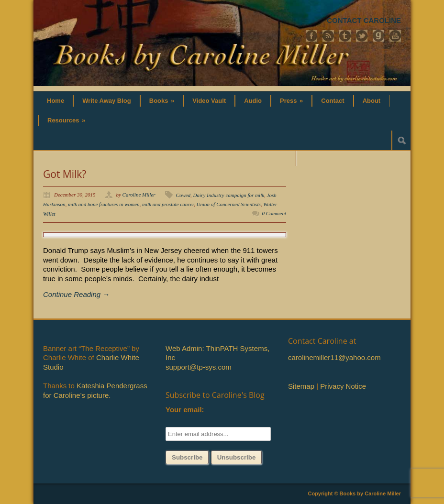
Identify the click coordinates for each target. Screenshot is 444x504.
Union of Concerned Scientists (229, 204)
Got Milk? (65, 174)
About (372, 101)
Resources (66, 120)
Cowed (183, 195)
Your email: (185, 410)
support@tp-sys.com (199, 367)
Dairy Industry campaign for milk (229, 195)
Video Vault (209, 101)
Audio (253, 101)
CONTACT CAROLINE (364, 20)
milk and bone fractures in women (104, 204)
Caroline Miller (139, 195)
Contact (333, 101)
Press (291, 101)
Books (162, 101)
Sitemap (301, 386)
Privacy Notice (343, 386)
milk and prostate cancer (168, 204)
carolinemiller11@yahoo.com (334, 357)
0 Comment (274, 213)
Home (55, 101)
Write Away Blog (107, 101)
